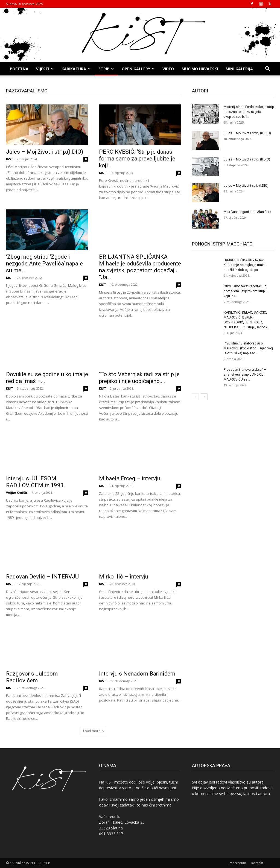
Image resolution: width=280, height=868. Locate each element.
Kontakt (257, 863)
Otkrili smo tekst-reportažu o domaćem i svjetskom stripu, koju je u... (246, 291)
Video (168, 69)
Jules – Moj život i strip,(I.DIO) (45, 152)
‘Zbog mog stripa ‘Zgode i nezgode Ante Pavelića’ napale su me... (44, 264)
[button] (267, 69)
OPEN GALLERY (138, 69)
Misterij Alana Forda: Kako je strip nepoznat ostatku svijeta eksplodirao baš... (249, 112)
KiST (10, 159)
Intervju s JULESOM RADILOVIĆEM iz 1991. (36, 482)
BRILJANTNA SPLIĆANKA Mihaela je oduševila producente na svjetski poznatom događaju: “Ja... (140, 267)
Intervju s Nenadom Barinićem (137, 674)
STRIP (106, 69)
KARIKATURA (76, 69)
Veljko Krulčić (17, 493)
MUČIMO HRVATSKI (200, 69)
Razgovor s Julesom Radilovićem (32, 677)
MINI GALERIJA (239, 69)
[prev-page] (195, 397)
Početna (19, 69)
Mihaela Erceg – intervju (130, 478)
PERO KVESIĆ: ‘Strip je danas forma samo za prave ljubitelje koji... (137, 159)
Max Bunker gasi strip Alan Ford (247, 212)
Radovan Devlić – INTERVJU (42, 577)
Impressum (237, 863)
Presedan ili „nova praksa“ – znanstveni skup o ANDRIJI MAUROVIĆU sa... (245, 375)
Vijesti (45, 69)
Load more (94, 731)
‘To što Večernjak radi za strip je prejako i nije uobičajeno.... (139, 378)
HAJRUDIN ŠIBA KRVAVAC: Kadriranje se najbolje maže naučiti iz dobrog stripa (245, 265)
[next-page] (204, 397)
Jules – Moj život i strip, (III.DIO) (247, 133)
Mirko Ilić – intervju (124, 577)
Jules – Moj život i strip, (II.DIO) (247, 159)
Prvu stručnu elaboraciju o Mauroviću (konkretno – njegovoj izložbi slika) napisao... (248, 348)
